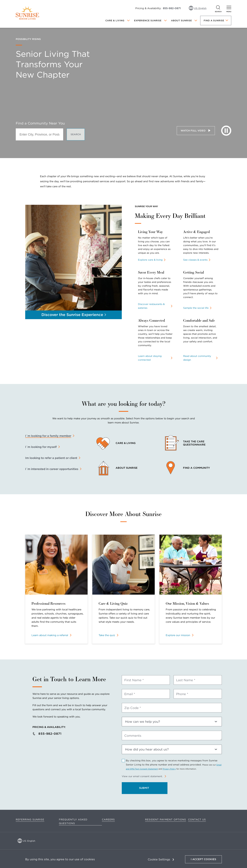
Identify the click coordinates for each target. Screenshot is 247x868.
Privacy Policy (169, 769)
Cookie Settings (159, 859)
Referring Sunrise (30, 820)
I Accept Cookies (203, 859)
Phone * (182, 694)
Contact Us (197, 820)
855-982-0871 (172, 8)
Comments (133, 736)
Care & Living (115, 21)
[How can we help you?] (172, 722)
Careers (108, 820)
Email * (130, 694)
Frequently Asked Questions (73, 821)
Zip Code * (133, 708)
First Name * (134, 680)
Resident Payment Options (166, 820)
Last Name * (186, 680)
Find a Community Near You (40, 123)
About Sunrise (181, 21)
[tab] (50, 436)
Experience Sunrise (148, 21)
